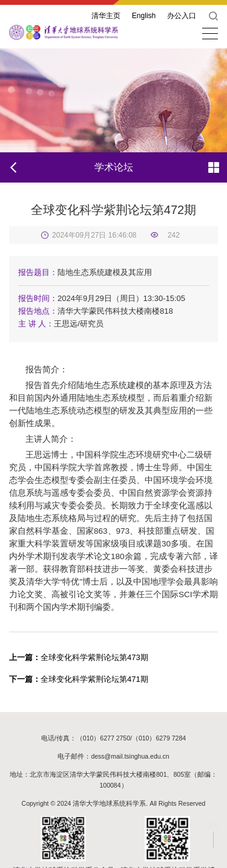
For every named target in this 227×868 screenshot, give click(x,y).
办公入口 (182, 16)
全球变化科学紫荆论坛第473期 (79, 657)
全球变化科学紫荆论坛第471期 (79, 679)
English (144, 16)
